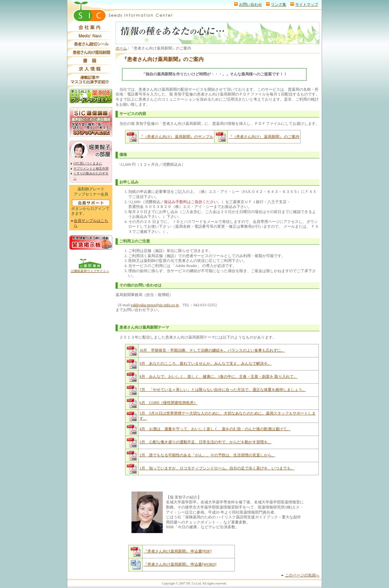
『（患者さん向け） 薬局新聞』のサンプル (176, 137)
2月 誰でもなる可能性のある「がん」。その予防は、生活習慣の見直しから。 (207, 455)
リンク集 (279, 4)
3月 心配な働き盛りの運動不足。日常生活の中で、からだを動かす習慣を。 (206, 442)
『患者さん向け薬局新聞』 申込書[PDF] (178, 551)
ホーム (121, 48)
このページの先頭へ (302, 575)
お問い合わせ (251, 4)
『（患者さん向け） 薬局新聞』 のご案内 (264, 137)
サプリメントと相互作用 (91, 168)
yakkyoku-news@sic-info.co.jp (155, 305)
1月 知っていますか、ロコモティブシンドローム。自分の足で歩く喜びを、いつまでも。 (217, 468)
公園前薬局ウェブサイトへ (90, 271)
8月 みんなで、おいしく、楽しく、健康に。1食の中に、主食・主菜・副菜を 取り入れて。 (218, 377)
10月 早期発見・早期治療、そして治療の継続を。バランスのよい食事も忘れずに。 (212, 350)
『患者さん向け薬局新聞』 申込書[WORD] (180, 564)
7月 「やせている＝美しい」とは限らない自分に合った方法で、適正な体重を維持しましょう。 (223, 390)
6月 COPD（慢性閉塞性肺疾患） (168, 403)
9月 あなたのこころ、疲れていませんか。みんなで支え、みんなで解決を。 (206, 363)
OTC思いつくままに (88, 163)
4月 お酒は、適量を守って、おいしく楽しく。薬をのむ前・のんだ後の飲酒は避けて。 (215, 429)
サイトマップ (307, 4)
